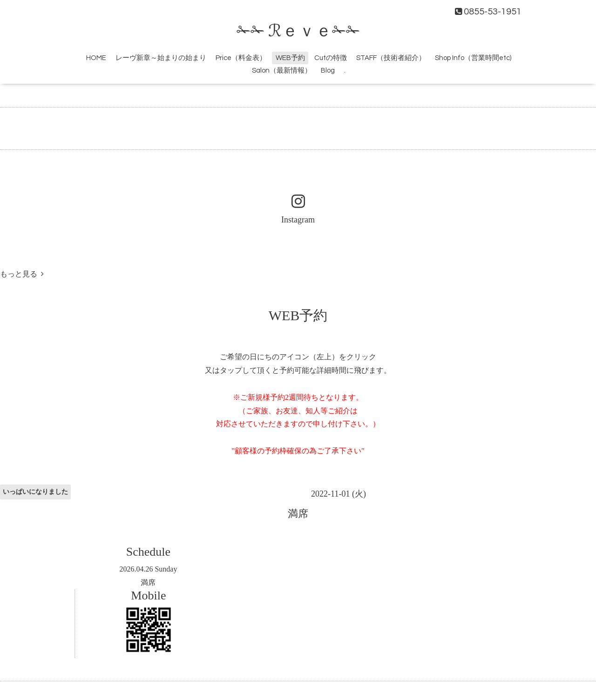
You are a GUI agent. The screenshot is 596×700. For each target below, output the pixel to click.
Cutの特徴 (331, 58)
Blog (328, 71)
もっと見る (22, 274)
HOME (96, 58)
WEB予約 (290, 58)
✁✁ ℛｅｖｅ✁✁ (298, 31)
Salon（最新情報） (282, 71)
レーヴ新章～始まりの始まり (161, 58)
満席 (148, 582)
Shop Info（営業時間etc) (473, 58)
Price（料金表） (241, 58)
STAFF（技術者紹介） (391, 58)
